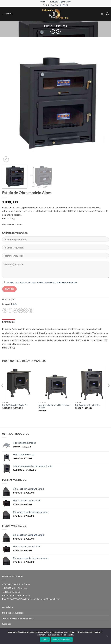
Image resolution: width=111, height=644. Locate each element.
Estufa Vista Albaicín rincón (15, 405)
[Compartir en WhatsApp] (5, 310)
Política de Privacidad (13, 613)
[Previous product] (58, 32)
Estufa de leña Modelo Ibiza (87, 405)
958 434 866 (49, 5)
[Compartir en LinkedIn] (31, 310)
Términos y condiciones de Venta (18, 618)
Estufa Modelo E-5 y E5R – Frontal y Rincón (55, 406)
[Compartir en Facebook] (10, 310)
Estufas (61, 26)
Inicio (48, 26)
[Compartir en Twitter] (15, 310)
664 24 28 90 (62, 5)
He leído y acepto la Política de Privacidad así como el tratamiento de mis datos (42, 282)
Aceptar (45, 639)
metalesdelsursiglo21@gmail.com (55, 2)
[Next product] (53, 32)
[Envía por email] (20, 310)
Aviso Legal (8, 607)
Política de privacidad (62, 639)
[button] (7, 14)
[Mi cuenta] (102, 14)
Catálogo (7, 624)
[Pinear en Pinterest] (26, 310)
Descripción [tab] (9, 322)
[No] (107, 637)
